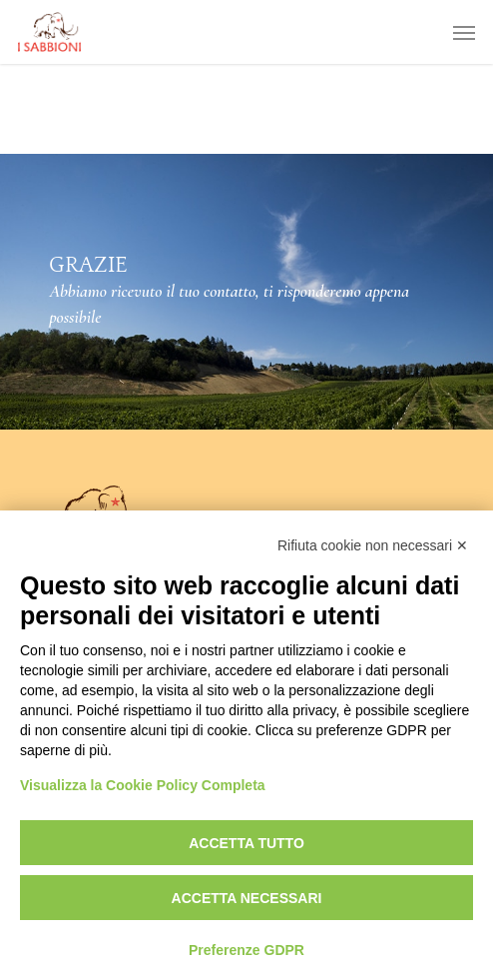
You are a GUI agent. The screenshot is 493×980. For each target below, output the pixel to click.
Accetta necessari (247, 898)
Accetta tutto (246, 843)
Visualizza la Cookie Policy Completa (143, 785)
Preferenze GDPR (246, 950)
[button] (464, 32)
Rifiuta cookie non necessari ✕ (373, 545)
